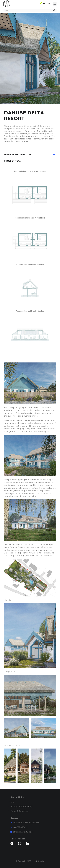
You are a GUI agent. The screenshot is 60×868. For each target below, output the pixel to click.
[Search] (55, 10)
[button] (55, 4)
